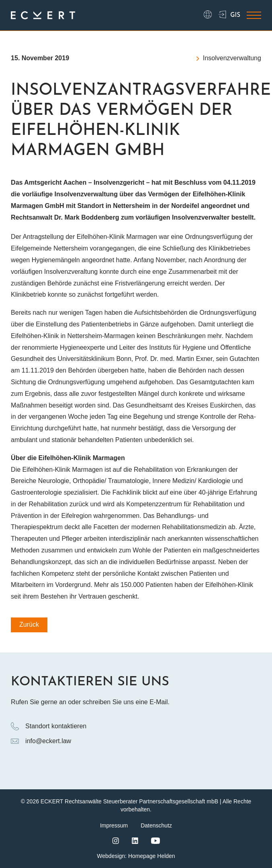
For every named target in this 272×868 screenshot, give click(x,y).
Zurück (29, 625)
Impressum (114, 825)
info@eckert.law (41, 741)
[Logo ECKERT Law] (43, 15)
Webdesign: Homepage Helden (136, 856)
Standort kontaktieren (49, 726)
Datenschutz (156, 825)
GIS (229, 15)
